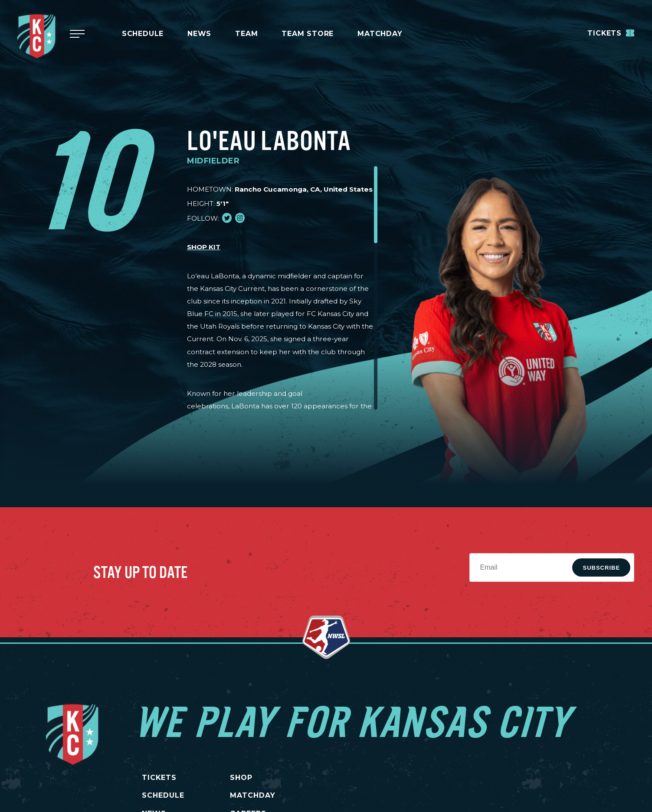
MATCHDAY (380, 34)
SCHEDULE (163, 795)
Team (246, 34)
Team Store (308, 34)
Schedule (143, 34)
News (199, 34)
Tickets (611, 33)
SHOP (243, 778)
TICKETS (159, 778)
